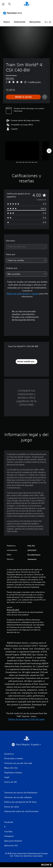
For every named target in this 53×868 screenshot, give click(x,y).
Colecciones (20, 22)
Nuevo (7, 22)
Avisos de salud (13, 610)
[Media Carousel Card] (22, 151)
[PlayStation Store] (13, 13)
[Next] (49, 151)
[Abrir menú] (3, 4)
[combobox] (26, 247)
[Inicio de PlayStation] (27, 4)
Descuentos (35, 22)
